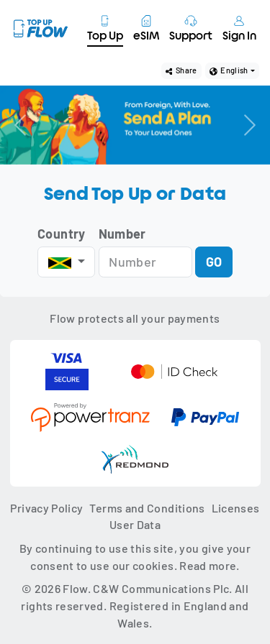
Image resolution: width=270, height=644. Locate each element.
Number (122, 234)
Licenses (236, 508)
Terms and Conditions (147, 508)
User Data (135, 524)
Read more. (210, 565)
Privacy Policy (46, 508)
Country (62, 234)
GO (214, 262)
